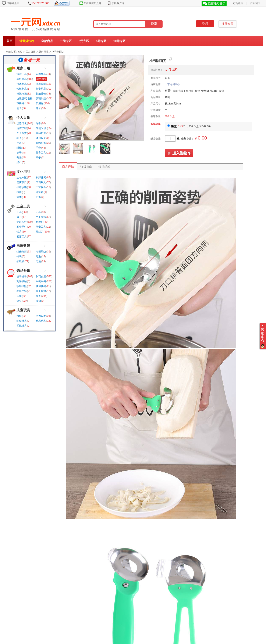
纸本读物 (22, 187)
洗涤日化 (22, 123)
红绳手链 (22, 291)
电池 (38, 261)
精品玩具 (41, 321)
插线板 (20, 261)
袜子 (19, 153)
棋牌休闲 (41, 178)
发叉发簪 (41, 291)
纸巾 (19, 162)
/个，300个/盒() (189, 126)
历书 (38, 197)
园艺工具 (22, 237)
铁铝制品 (22, 89)
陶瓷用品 (41, 89)
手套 (38, 148)
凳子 (38, 108)
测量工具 (41, 227)
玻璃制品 (41, 99)
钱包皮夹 (41, 138)
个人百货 (23, 118)
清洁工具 (22, 74)
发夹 (38, 296)
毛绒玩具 (22, 326)
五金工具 (23, 206)
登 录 (205, 24)
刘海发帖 (22, 281)
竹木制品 (22, 84)
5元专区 (101, 41)
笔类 (19, 197)
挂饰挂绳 (41, 286)
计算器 (40, 192)
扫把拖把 (22, 94)
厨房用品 (43, 52)
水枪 (19, 316)
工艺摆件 (41, 187)
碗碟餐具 (41, 74)
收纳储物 (41, 94)
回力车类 (41, 316)
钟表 (19, 256)
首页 (10, 41)
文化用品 (23, 172)
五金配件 (22, 227)
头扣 (19, 296)
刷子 (19, 108)
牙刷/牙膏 (41, 128)
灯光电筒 (22, 252)
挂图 (19, 192)
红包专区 (22, 178)
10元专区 (120, 41)
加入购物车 (179, 153)
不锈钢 (20, 103)
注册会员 (228, 24)
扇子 (38, 158)
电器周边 (41, 252)
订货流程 (238, 3)
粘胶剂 (40, 222)
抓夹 (19, 301)
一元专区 (66, 41)
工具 (19, 212)
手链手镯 (41, 281)
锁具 (19, 232)
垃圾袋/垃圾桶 (24, 99)
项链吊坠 (22, 286)
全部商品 (47, 41)
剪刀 (19, 217)
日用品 (40, 103)
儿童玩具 (23, 310)
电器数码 (23, 246)
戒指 (38, 301)
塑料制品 (22, 79)
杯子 (19, 138)
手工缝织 (41, 217)
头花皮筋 (41, 276)
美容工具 (41, 153)
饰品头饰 (23, 271)
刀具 (38, 212)
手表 (19, 143)
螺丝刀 (40, 232)
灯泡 (38, 256)
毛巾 (38, 123)
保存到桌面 (13, 3)
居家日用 (31, 52)
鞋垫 (19, 158)
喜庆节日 (22, 182)
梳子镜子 (22, 276)
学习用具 (41, 182)
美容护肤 (41, 133)
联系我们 (255, 3)
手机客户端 (118, 3)
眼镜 (19, 148)
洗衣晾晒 (41, 84)
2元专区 (84, 41)
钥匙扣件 (22, 222)
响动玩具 (22, 321)
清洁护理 (22, 128)
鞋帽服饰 (41, 143)
